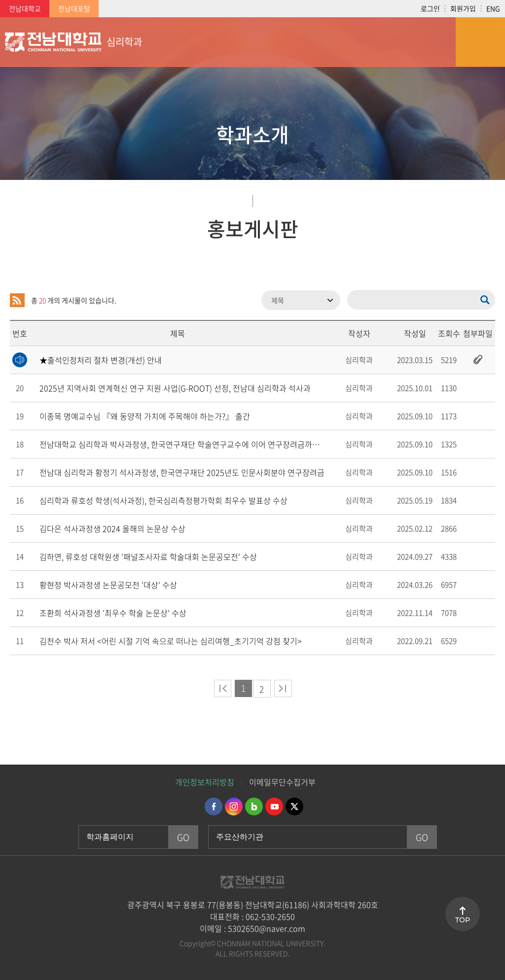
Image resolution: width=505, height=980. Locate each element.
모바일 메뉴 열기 (480, 42)
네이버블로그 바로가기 (254, 806)
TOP (463, 920)
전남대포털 (74, 8)
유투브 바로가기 (274, 806)
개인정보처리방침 (205, 782)
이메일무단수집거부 (282, 782)
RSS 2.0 (17, 300)
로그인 (430, 8)
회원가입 (463, 8)
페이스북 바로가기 (214, 806)
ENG (493, 8)
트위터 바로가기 (294, 806)
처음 (223, 688)
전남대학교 (25, 8)
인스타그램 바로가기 (234, 806)
